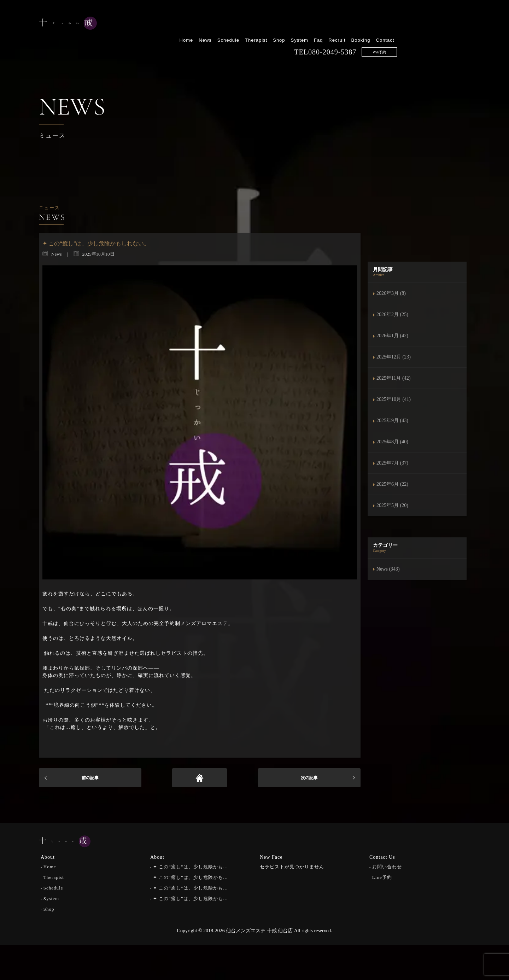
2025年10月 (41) (394, 399)
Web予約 (452, 36)
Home (259, 24)
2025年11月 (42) (393, 378)
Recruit (410, 24)
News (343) (388, 569)
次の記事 (309, 778)
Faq (391, 24)
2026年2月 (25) (392, 314)
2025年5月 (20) (392, 505)
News (278, 24)
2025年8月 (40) (392, 442)
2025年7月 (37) (392, 463)
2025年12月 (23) (394, 357)
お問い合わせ (387, 866)
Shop (352, 24)
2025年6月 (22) (392, 484)
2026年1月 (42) (392, 336)
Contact (458, 24)
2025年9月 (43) (392, 421)
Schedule (301, 24)
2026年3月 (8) (391, 293)
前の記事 (90, 778)
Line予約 (382, 877)
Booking (434, 24)
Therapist (329, 24)
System (372, 24)
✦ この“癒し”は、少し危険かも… (191, 866)
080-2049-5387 (405, 36)
